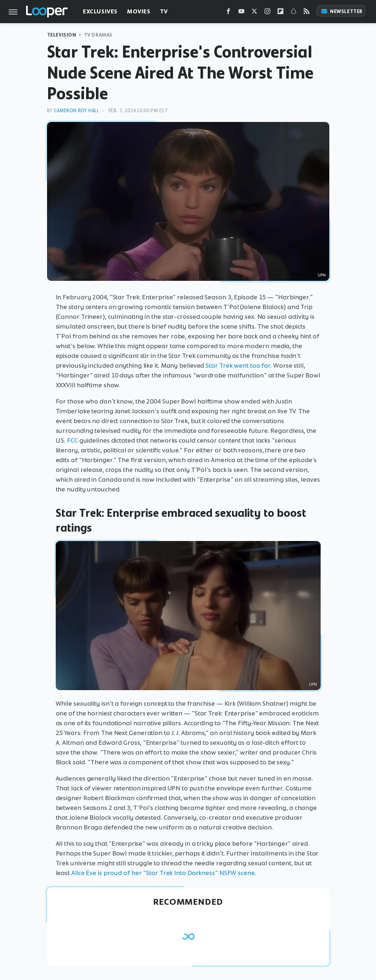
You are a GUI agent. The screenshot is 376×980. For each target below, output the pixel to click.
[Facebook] (228, 13)
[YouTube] (241, 13)
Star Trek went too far (238, 366)
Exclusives (100, 11)
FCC (72, 440)
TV (164, 11)
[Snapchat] (293, 13)
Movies (139, 11)
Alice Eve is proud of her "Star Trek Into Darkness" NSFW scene (163, 873)
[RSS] (307, 13)
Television (62, 35)
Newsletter (342, 11)
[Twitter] (254, 13)
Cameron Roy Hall (77, 111)
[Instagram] (267, 13)
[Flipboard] (280, 13)
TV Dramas (98, 35)
